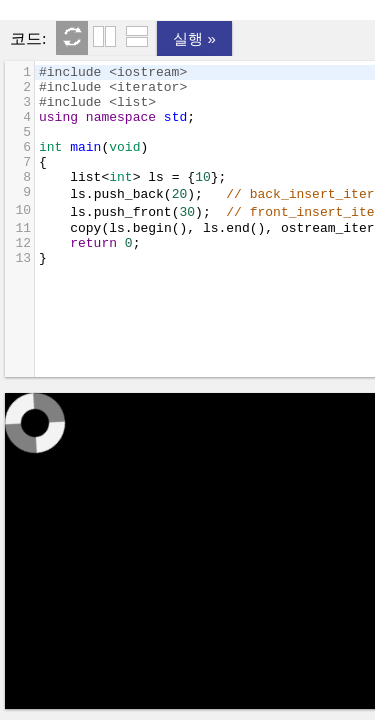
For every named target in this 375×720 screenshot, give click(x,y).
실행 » (194, 38)
